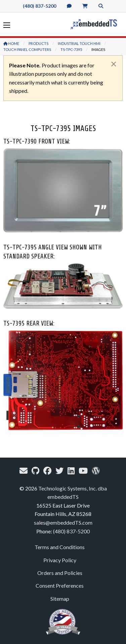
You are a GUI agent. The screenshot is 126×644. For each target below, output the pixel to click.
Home (11, 43)
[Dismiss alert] (114, 64)
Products (38, 43)
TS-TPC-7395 (71, 49)
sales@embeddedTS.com (63, 522)
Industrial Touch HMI (79, 43)
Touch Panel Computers (27, 49)
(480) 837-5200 (39, 6)
